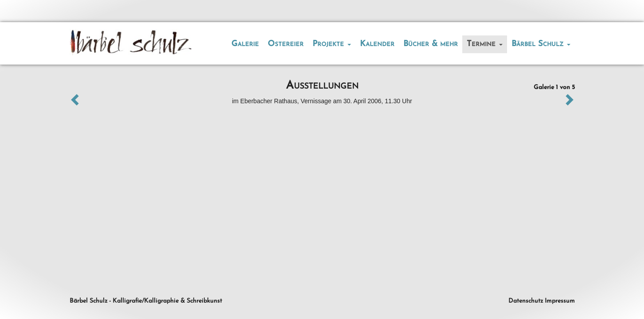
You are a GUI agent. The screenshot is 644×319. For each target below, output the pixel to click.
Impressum (560, 301)
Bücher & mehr (431, 44)
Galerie (245, 44)
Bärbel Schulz (541, 44)
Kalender (377, 44)
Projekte (332, 44)
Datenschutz (526, 301)
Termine (485, 44)
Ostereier (286, 44)
